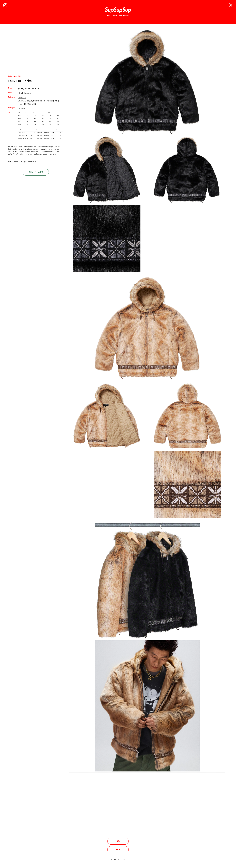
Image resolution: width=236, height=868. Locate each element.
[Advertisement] (36, 51)
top (118, 850)
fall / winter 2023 (15, 76)
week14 (22, 98)
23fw (118, 841)
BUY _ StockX (36, 172)
